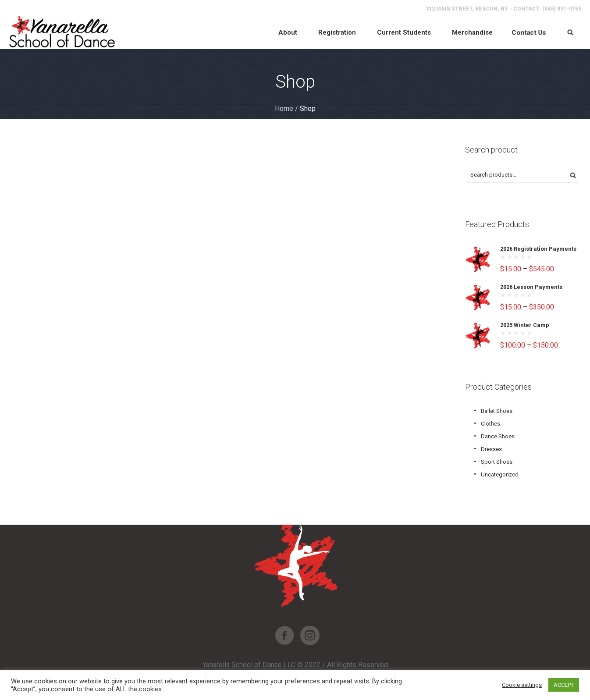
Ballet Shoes (497, 411)
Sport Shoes (497, 462)
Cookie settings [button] (522, 685)
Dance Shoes (498, 436)
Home (284, 108)
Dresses (491, 449)
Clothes (490, 424)
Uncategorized (500, 474)
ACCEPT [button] (564, 685)
